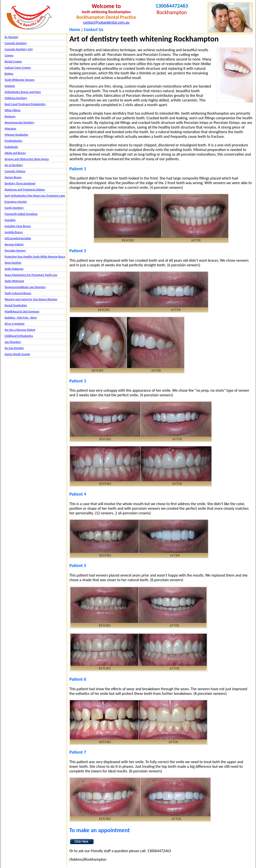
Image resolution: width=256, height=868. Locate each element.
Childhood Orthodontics (19, 336)
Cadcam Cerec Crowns (18, 68)
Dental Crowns (13, 61)
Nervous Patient (14, 244)
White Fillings (13, 110)
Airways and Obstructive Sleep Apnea (27, 159)
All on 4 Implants (15, 324)
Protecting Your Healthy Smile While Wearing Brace (35, 257)
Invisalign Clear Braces (18, 226)
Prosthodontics (14, 141)
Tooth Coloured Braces (18, 293)
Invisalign (10, 220)
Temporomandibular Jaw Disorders (25, 287)
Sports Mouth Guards (17, 354)
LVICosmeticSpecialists (18, 238)
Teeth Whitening (14, 281)
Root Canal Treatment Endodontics (25, 104)
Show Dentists (13, 263)
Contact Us (94, 30)
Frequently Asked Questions (21, 214)
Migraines (10, 129)
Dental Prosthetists (16, 305)
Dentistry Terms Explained (20, 183)
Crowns (9, 55)
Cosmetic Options (15, 171)
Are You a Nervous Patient (20, 330)
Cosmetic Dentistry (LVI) (19, 49)
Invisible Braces (14, 232)
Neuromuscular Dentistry (19, 122)
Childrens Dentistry (16, 98)
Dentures (10, 116)
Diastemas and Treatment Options (25, 190)
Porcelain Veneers (15, 250)
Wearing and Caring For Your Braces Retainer (31, 299)
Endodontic (11, 147)
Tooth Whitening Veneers (20, 80)
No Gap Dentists (14, 348)
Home (75, 30)
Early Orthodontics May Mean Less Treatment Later (35, 196)
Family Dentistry (14, 208)
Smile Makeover (14, 269)
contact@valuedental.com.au (106, 22)
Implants (10, 86)
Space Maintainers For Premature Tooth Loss (31, 275)
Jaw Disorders (13, 342)
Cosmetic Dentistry (16, 43)
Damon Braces (13, 177)
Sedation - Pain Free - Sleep (21, 318)
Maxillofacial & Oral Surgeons (22, 311)
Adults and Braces (15, 153)
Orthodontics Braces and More (23, 92)
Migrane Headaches (16, 135)
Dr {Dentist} (12, 37)
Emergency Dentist (16, 202)
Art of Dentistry (14, 165)
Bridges (9, 74)
